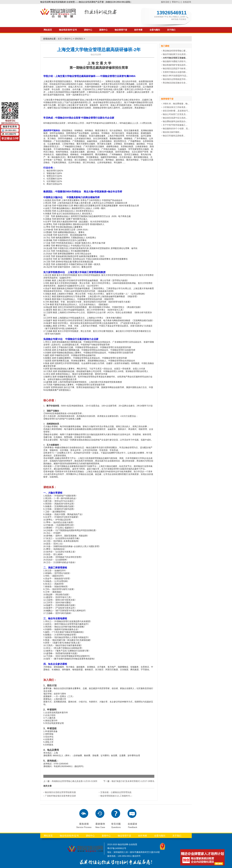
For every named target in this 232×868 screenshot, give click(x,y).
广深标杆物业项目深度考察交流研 (60, 796)
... (175, 58)
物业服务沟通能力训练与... (175, 61)
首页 (60, 39)
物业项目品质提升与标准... (175, 68)
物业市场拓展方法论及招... (175, 54)
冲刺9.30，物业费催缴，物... (176, 104)
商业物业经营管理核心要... (175, 51)
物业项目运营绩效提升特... (175, 79)
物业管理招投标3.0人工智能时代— (116, 796)
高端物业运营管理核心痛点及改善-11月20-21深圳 (74, 781)
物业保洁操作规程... (172, 132)
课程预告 (79, 39)
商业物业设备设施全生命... (175, 83)
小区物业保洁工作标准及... (175, 107)
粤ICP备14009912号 (117, 848)
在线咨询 (187, 2)
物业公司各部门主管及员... (175, 114)
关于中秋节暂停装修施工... (175, 125)
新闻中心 (103, 30)
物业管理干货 (121, 30)
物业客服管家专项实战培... (175, 65)
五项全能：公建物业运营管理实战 (116, 792)
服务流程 (165, 2)
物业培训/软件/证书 (68, 30)
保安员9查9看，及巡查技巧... (176, 111)
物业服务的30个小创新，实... (176, 129)
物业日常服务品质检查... (174, 136)
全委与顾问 (155, 30)
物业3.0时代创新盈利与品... (175, 76)
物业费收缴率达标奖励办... (175, 121)
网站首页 (48, 30)
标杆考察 (138, 30)
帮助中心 (176, 2)
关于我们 (171, 30)
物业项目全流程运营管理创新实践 (60, 792)
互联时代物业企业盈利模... (175, 72)
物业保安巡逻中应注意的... (175, 118)
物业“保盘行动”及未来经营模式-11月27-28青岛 (133, 781)
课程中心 (88, 30)
